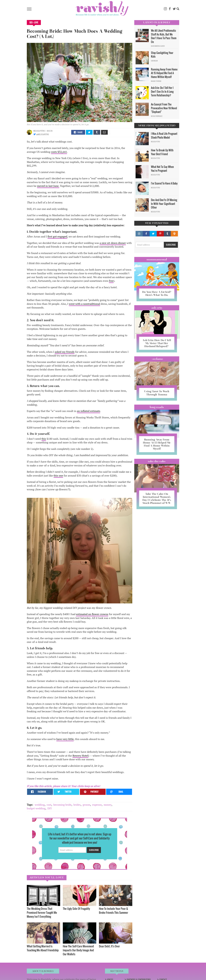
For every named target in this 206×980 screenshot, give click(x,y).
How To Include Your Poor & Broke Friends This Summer (114, 911)
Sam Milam (154, 61)
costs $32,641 (59, 152)
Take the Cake (157, 461)
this (44, 439)
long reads (157, 407)
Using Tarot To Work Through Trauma (157, 393)
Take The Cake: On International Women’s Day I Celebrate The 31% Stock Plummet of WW (157, 498)
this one (58, 476)
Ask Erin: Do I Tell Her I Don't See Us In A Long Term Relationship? (162, 91)
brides (77, 805)
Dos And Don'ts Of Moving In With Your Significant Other (164, 204)
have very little (65, 739)
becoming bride (62, 805)
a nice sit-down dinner (113, 243)
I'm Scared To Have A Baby (164, 183)
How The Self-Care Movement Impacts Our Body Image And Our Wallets (78, 950)
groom (86, 805)
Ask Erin (157, 308)
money (108, 805)
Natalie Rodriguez (157, 116)
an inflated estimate (89, 411)
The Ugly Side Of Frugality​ (76, 909)
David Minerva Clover (158, 46)
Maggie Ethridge (156, 81)
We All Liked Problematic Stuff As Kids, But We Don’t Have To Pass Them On (164, 36)
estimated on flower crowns (92, 614)
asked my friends (65, 352)
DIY (50, 808)
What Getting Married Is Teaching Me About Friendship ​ (43, 948)
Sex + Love (34, 22)
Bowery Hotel (80, 756)
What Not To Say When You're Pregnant (162, 169)
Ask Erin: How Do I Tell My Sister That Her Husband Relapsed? (157, 343)
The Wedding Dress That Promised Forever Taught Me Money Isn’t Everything (42, 912)
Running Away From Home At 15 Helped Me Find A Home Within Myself (164, 73)
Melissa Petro (39, 131)
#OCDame (157, 359)
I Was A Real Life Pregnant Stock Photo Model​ (164, 136)
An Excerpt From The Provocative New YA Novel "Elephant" (164, 108)
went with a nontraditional (84, 304)
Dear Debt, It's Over (110, 946)
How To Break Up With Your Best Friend (162, 152)
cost (49, 805)
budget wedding (36, 808)
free (111, 281)
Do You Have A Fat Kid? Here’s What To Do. (157, 293)
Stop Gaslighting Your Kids (162, 55)
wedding (40, 805)
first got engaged (57, 236)
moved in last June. (48, 186)
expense (97, 805)
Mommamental (157, 259)
